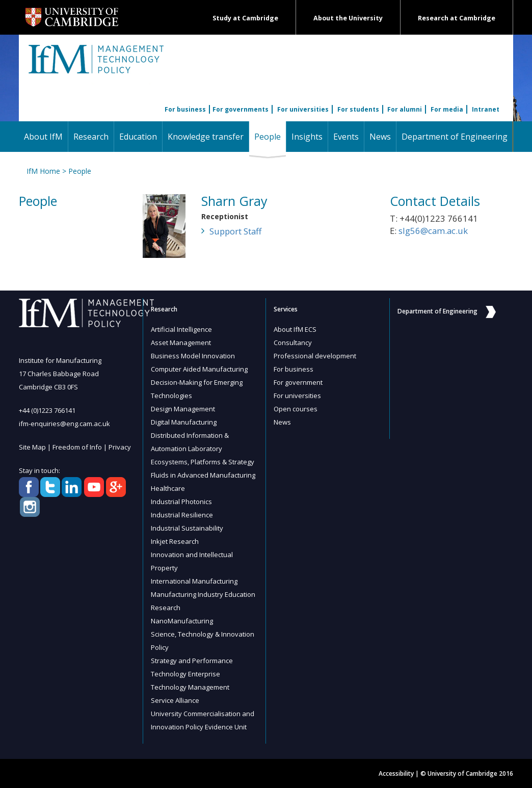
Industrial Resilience (182, 515)
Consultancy (293, 343)
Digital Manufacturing (184, 422)
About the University (348, 18)
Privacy (120, 447)
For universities (303, 109)
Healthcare (168, 488)
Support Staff (235, 231)
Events (346, 137)
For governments (241, 109)
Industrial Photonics (181, 502)
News (380, 137)
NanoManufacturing (182, 621)
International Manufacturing (194, 581)
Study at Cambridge (245, 18)
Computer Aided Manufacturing (199, 369)
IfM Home (43, 171)
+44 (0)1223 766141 (47, 410)
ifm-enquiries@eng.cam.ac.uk (64, 424)
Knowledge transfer (206, 137)
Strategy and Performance (192, 661)
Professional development (315, 356)
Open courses (296, 409)
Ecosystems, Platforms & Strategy (203, 462)
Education (138, 137)
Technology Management (190, 687)
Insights (307, 137)
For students (358, 109)
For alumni (405, 109)
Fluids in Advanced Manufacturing (203, 475)
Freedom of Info (77, 447)
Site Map (32, 447)
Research (91, 137)
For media (447, 109)
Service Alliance (175, 700)
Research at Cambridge (457, 18)
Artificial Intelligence (181, 329)
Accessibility (396, 773)
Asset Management (181, 343)
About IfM (43, 137)
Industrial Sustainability (187, 528)
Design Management (183, 409)
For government (298, 382)
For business (185, 109)
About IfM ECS (295, 329)
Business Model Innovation (193, 356)
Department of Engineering (455, 137)
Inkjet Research (175, 541)
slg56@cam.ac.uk (433, 231)
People (270, 136)
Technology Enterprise (185, 674)
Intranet (486, 109)
